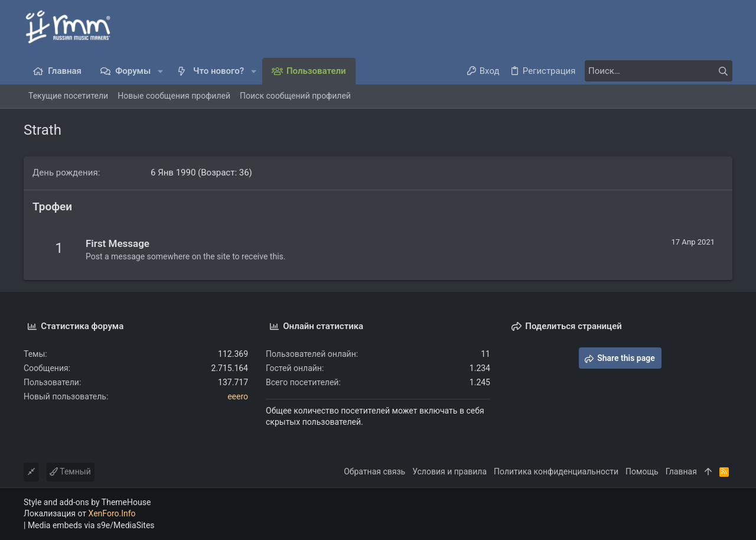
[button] (160, 71)
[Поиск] (659, 71)
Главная (681, 471)
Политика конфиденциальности (556, 471)
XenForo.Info (112, 513)
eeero (238, 396)
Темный (70, 471)
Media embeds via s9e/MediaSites (91, 525)
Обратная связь (374, 471)
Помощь (642, 471)
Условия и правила (449, 471)
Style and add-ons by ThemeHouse (87, 502)
